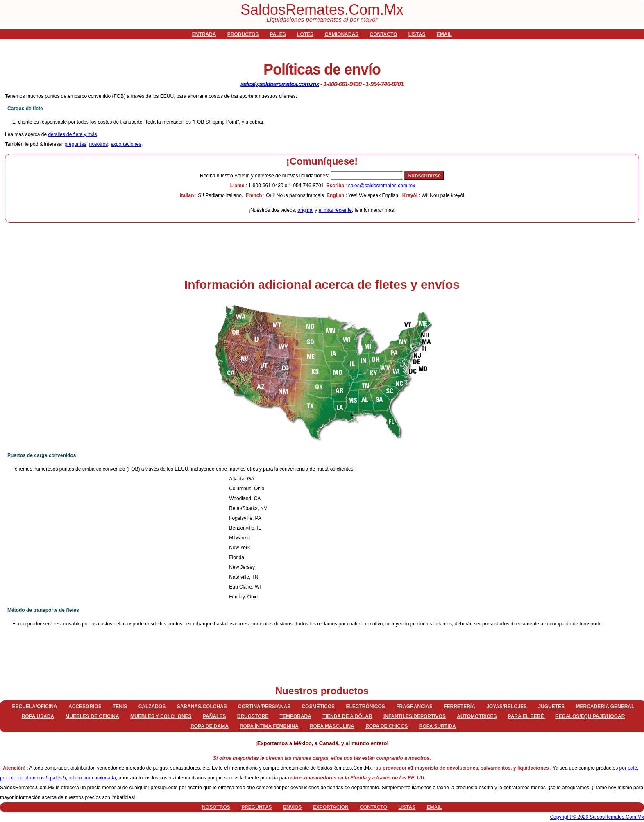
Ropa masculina (332, 726)
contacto (383, 34)
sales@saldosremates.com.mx (280, 84)
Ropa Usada (38, 716)
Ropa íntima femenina (269, 726)
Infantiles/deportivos (415, 716)
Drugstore (253, 716)
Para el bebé (527, 716)
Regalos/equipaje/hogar (590, 716)
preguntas (75, 144)
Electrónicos (365, 707)
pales (278, 34)
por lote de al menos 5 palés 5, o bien (42, 778)
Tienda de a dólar (347, 716)
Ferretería (459, 707)
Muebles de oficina (92, 716)
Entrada (204, 34)
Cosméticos (318, 707)
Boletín (265, 176)
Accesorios (85, 707)
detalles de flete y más (72, 134)
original (305, 210)
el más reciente (335, 210)
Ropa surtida (438, 726)
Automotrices (477, 716)
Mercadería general (605, 707)
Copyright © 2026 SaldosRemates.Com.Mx (597, 817)
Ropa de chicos (387, 726)
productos (243, 34)
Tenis (120, 707)
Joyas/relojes (507, 707)
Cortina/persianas (264, 707)
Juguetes (551, 707)
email (444, 34)
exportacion (331, 807)
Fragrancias (414, 707)
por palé (628, 768)
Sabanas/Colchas (202, 707)
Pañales (214, 716)
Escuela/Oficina (35, 707)
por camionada (99, 778)
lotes (305, 34)
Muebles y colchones (161, 716)
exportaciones (126, 144)
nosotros (98, 144)
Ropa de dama (210, 726)
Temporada (296, 716)
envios (292, 807)
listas (417, 34)
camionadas (341, 34)
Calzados (152, 707)
